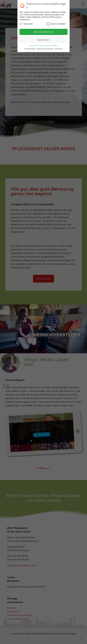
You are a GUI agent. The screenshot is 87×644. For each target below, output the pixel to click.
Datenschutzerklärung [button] (45, 47)
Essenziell (26, 22)
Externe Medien (56, 22)
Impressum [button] (59, 47)
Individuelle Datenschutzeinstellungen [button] (43, 44)
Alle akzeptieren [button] (43, 30)
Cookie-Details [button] (30, 47)
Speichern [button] (43, 38)
